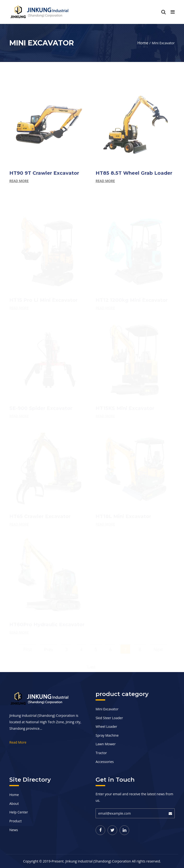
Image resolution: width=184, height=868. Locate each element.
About (14, 804)
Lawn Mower (106, 744)
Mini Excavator (107, 709)
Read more (19, 184)
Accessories (105, 762)
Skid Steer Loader (109, 718)
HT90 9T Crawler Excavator (44, 176)
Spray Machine (107, 735)
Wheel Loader (106, 726)
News (14, 830)
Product (15, 821)
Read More (18, 742)
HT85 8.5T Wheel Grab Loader (134, 176)
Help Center (19, 812)
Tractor (101, 753)
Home (143, 43)
